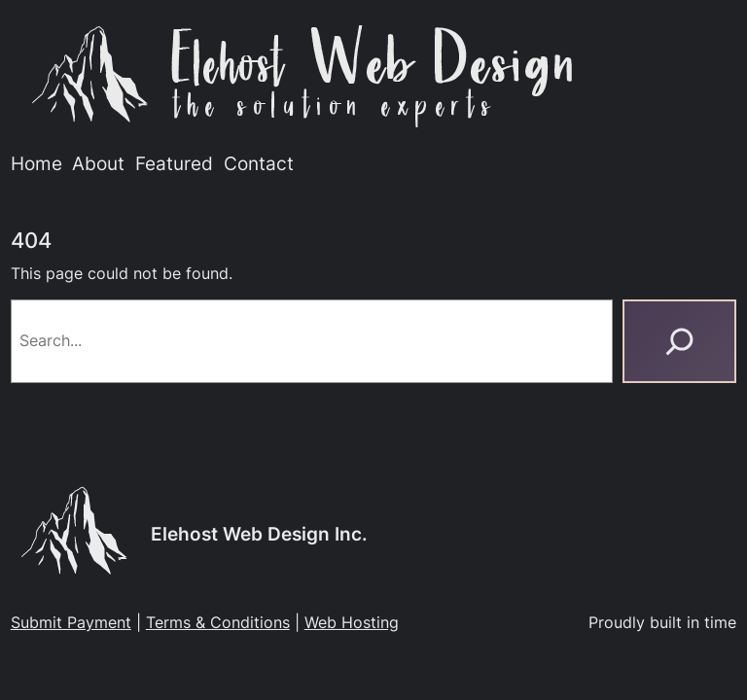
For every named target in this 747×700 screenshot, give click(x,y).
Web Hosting (352, 622)
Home (36, 163)
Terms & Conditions (218, 622)
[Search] (680, 341)
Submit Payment (71, 622)
